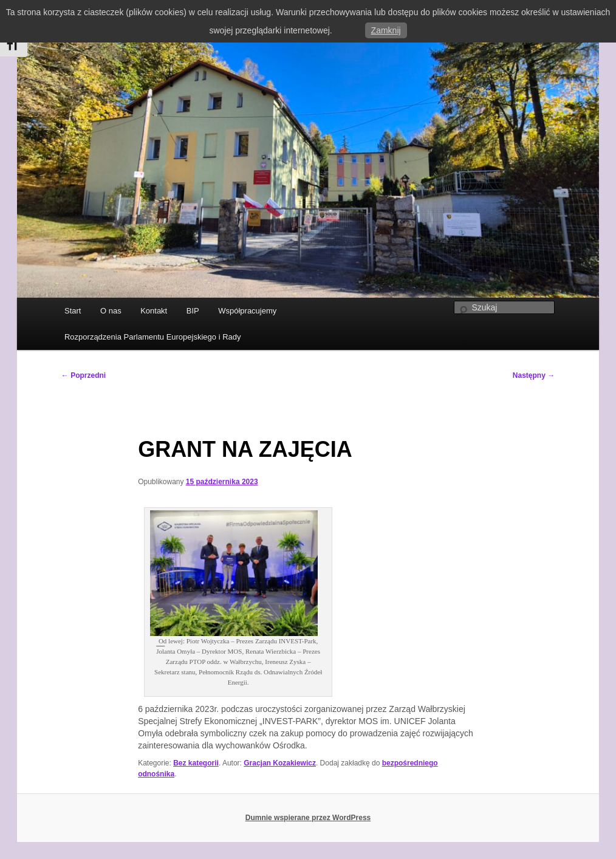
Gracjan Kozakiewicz (280, 763)
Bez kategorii (196, 763)
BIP (193, 311)
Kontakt (154, 311)
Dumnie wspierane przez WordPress (308, 818)
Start (73, 311)
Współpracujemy (247, 311)
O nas (111, 311)
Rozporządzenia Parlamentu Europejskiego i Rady (153, 337)
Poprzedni (84, 375)
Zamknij (386, 30)
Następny (534, 375)
